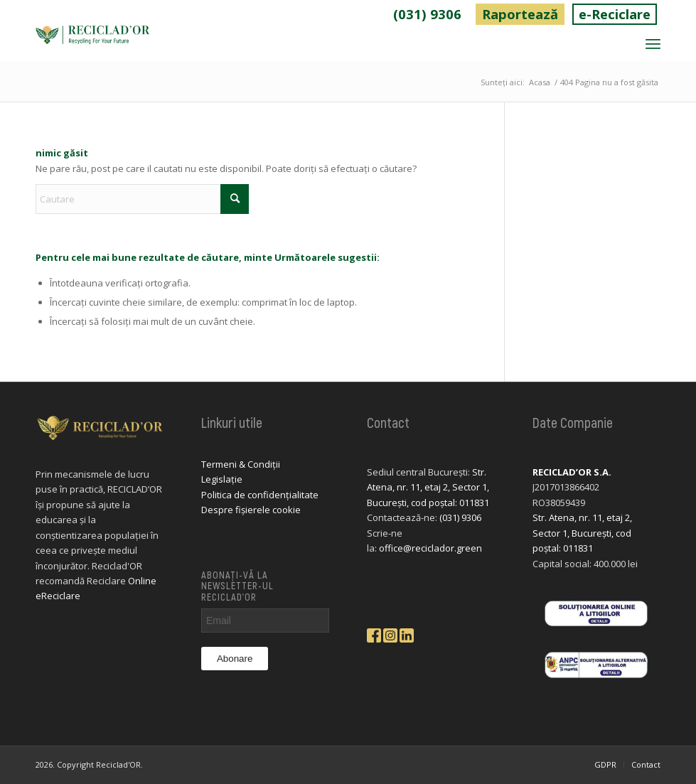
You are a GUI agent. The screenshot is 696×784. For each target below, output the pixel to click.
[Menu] (653, 45)
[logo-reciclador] (92, 45)
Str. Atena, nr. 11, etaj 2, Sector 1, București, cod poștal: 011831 (428, 489)
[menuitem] (406, 15)
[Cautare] (142, 200)
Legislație (222, 480)
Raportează (504, 15)
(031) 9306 (405, 15)
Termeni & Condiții (241, 466)
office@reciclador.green (430, 549)
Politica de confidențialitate (260, 496)
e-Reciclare (609, 15)
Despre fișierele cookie (251, 511)
